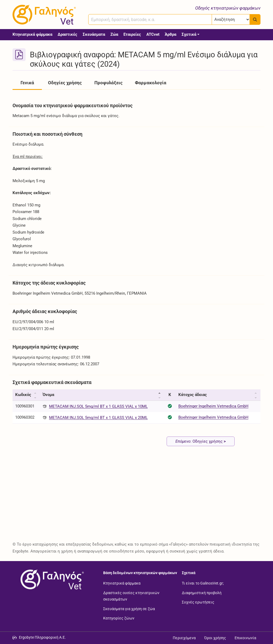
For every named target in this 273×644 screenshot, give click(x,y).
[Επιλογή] (231, 19)
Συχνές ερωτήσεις (198, 602)
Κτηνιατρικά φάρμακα (32, 34)
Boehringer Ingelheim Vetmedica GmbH (213, 406)
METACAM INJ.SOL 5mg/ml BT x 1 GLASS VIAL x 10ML (98, 406)
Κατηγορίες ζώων (119, 618)
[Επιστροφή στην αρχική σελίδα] (51, 579)
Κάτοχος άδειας (193, 395)
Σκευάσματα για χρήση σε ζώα (129, 609)
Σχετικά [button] (189, 34)
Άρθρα (170, 34)
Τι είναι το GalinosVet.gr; (203, 583)
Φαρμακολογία (151, 83)
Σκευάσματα (94, 34)
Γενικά (27, 83)
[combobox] (150, 19)
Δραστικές (67, 34)
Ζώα (114, 34)
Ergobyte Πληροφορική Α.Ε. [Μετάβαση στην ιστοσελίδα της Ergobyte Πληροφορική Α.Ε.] (42, 637)
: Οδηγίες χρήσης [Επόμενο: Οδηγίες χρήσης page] (201, 441)
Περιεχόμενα (184, 638)
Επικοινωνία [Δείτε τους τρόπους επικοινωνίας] (245, 638)
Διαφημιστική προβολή (202, 593)
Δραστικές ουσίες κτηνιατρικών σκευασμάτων (131, 596)
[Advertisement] (136, 497)
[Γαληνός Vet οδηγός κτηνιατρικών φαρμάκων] (43, 15)
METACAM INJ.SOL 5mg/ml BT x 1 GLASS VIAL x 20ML (98, 418)
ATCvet (153, 34)
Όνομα (48, 395)
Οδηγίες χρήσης (65, 83)
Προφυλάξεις (109, 83)
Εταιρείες (132, 34)
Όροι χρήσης (215, 638)
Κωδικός (23, 395)
